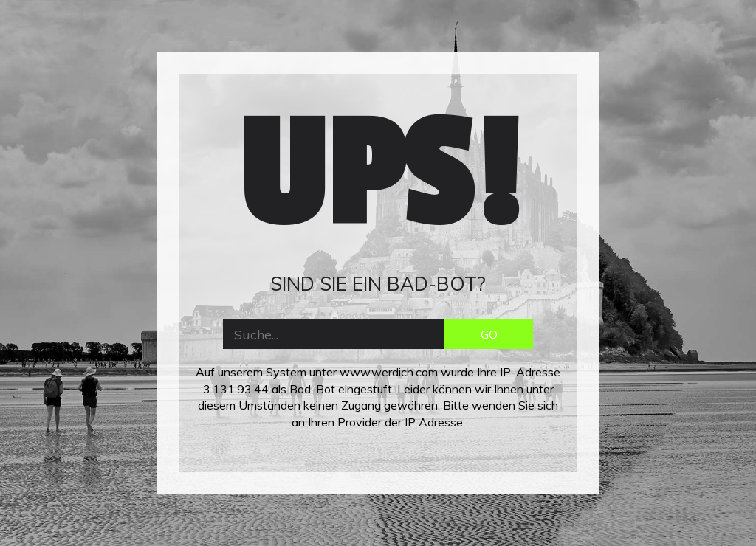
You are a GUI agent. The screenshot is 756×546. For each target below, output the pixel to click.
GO (489, 334)
